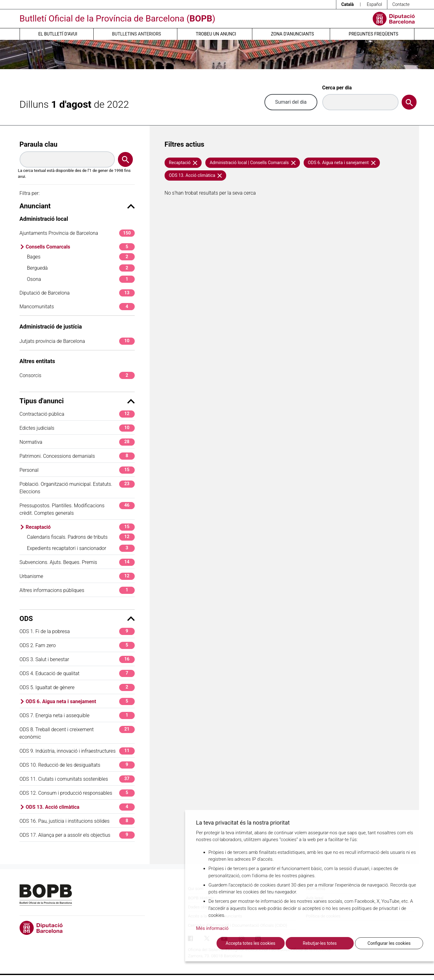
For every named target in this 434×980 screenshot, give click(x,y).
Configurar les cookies (389, 943)
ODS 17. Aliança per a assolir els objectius (77, 835)
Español (374, 4)
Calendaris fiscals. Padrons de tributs (81, 537)
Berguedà (81, 268)
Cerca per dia (337, 88)
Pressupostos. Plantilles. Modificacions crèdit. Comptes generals (77, 509)
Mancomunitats (77, 307)
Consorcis (77, 375)
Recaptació (80, 527)
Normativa (77, 442)
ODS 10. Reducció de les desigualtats (77, 765)
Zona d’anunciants (292, 34)
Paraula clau (39, 144)
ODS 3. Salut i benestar (77, 659)
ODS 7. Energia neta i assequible (77, 715)
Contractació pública (77, 414)
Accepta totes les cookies (250, 943)
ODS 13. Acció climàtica (80, 807)
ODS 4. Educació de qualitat (77, 673)
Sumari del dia (291, 102)
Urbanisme (77, 576)
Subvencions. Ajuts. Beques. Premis (77, 562)
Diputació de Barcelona (77, 293)
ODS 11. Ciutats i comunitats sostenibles (77, 779)
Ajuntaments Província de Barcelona (77, 233)
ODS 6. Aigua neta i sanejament (80, 701)
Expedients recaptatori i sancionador (81, 548)
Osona (81, 279)
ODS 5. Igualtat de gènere (77, 687)
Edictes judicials (77, 428)
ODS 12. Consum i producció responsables (77, 793)
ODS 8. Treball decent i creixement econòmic (77, 733)
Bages (81, 257)
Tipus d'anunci (77, 401)
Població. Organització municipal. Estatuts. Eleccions (77, 488)
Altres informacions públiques (77, 590)
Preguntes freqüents (373, 34)
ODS (77, 619)
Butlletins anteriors (137, 34)
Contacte (401, 4)
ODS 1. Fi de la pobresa (77, 631)
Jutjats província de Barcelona (77, 341)
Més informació (212, 928)
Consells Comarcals (80, 247)
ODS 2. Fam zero (77, 645)
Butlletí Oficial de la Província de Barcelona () (117, 19)
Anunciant (77, 206)
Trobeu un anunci (216, 34)
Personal (77, 470)
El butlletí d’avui (58, 34)
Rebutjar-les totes (320, 943)
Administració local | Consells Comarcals (253, 163)
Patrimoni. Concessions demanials (77, 456)
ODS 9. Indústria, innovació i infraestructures (77, 751)
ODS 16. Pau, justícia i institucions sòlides (77, 821)
